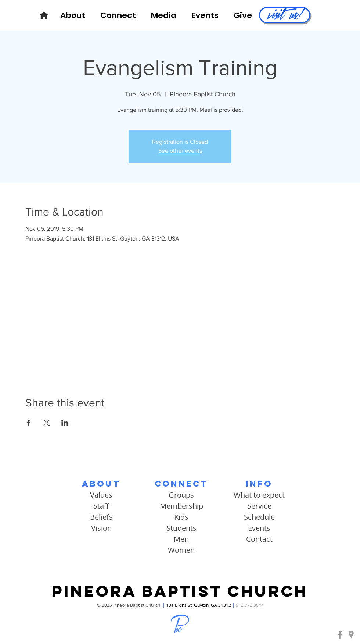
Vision (101, 528)
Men (181, 539)
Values (101, 495)
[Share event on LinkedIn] (65, 423)
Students (181, 528)
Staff (101, 506)
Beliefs (101, 517)
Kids (181, 517)
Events (259, 528)
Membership (181, 506)
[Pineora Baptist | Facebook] (340, 635)
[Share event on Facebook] (29, 423)
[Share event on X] (47, 423)
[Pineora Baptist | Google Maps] (351, 635)
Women (181, 550)
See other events (180, 151)
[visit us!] (285, 15)
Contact (259, 539)
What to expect (259, 495)
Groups (181, 495)
